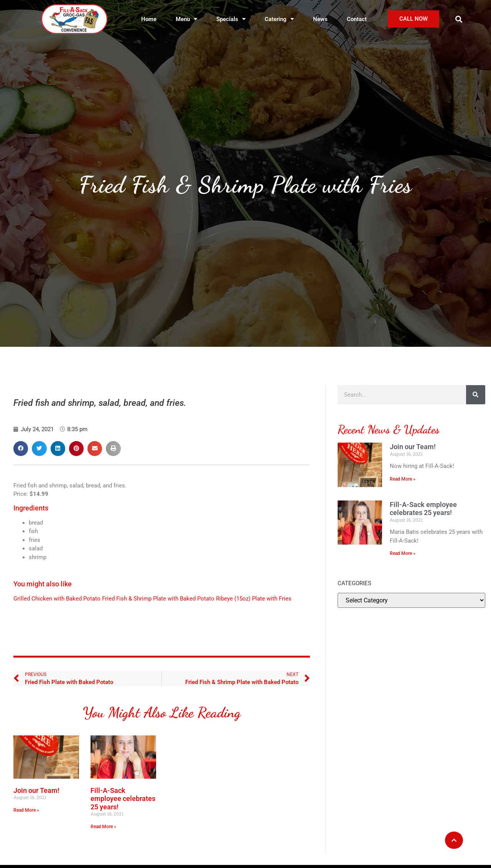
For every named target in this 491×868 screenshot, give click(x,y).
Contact (357, 19)
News (320, 19)
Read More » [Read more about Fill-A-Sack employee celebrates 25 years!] (103, 827)
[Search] (476, 395)
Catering (279, 19)
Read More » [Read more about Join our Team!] (26, 810)
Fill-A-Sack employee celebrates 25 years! (123, 799)
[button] (459, 19)
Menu (186, 19)
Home (149, 19)
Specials (231, 19)
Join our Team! (36, 790)
